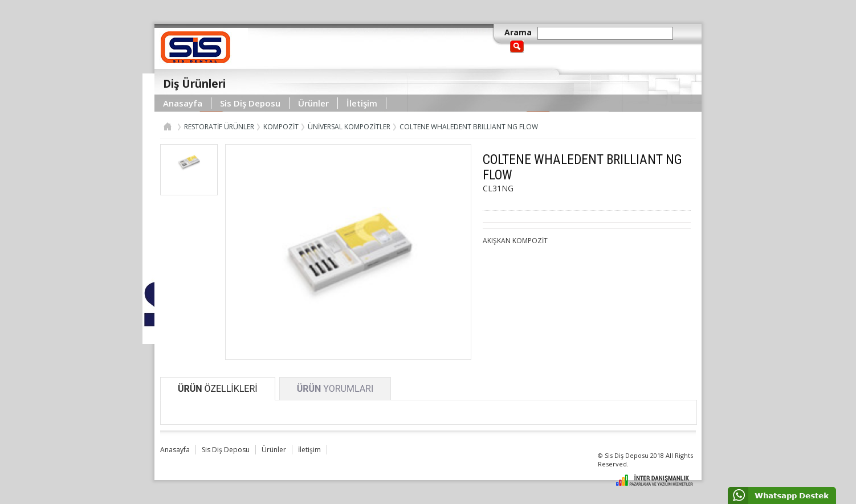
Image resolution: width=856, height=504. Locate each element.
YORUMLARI (335, 389)
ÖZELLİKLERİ (218, 389)
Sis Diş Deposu (250, 103)
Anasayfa (183, 103)
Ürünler (313, 103)
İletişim (362, 103)
